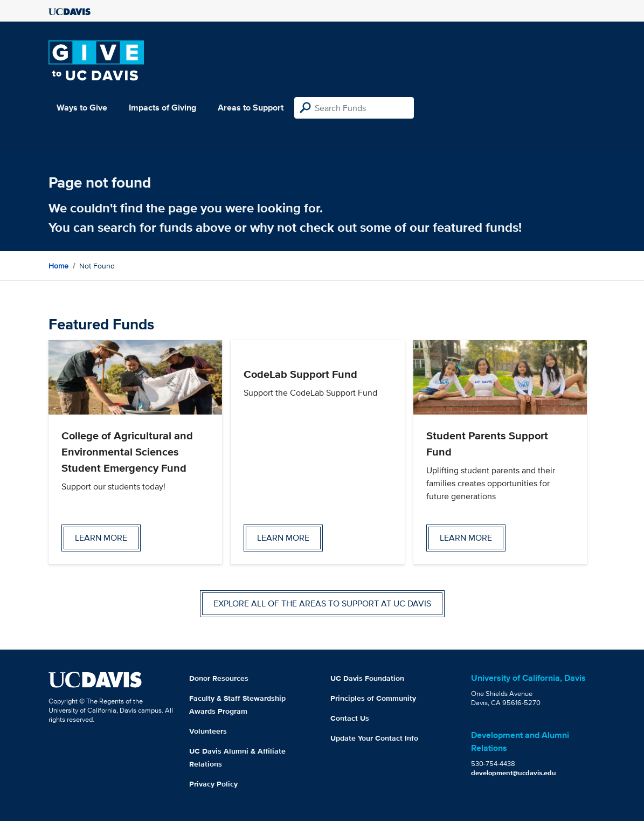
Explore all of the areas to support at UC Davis (322, 603)
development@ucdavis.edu (514, 773)
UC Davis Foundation (367, 678)
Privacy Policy (213, 784)
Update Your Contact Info (374, 738)
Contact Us (350, 718)
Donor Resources (219, 678)
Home (58, 266)
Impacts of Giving (162, 108)
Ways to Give (82, 108)
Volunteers (208, 731)
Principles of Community (373, 698)
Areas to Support (251, 108)
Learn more (101, 538)
